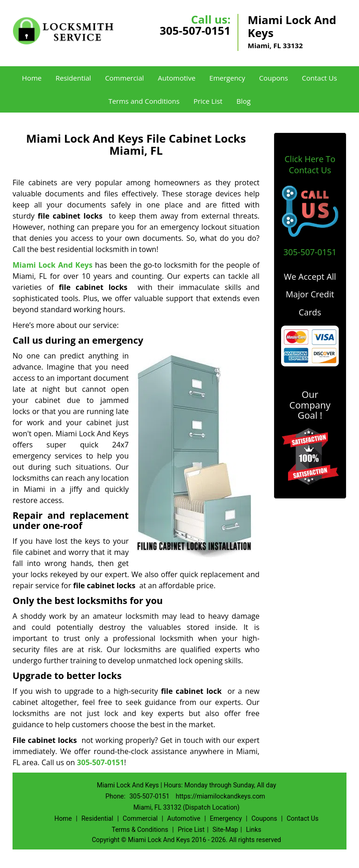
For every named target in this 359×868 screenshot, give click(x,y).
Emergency (227, 78)
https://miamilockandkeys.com (221, 796)
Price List (208, 101)
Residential (74, 78)
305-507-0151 (195, 30)
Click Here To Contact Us (310, 164)
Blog (244, 101)
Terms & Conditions (140, 830)
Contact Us (320, 78)
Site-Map (225, 830)
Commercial (124, 78)
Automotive (176, 78)
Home (32, 78)
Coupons (274, 78)
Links (253, 830)
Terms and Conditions (144, 101)
